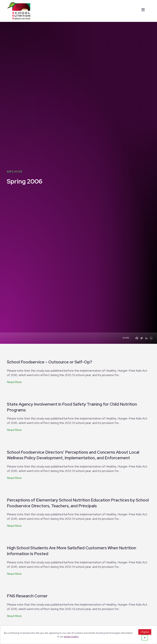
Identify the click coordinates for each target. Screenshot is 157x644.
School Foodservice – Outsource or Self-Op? (49, 362)
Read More (14, 382)
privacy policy (71, 636)
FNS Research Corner (27, 596)
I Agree (145, 632)
